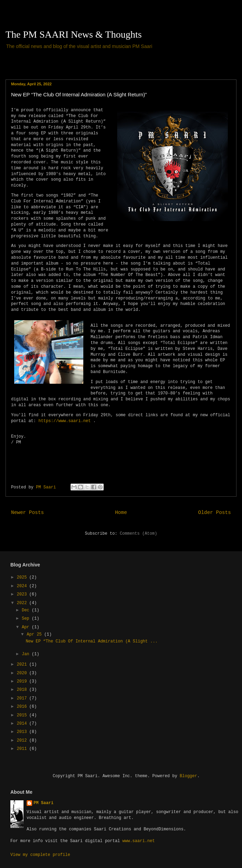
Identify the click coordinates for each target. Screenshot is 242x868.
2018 (23, 690)
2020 (23, 673)
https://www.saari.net (64, 421)
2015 (23, 715)
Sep (27, 619)
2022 (23, 603)
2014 (23, 724)
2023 (23, 594)
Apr (27, 627)
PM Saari (44, 803)
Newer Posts (27, 513)
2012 (23, 741)
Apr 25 (35, 635)
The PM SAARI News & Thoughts (74, 34)
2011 (23, 749)
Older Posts (215, 513)
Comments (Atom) (138, 534)
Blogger (188, 776)
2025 (23, 578)
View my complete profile (40, 855)
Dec (27, 610)
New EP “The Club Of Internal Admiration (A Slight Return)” (79, 94)
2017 (23, 698)
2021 (23, 665)
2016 (23, 707)
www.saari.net (139, 841)
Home (121, 513)
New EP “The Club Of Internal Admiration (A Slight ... (92, 641)
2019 (23, 681)
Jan (27, 654)
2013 (23, 732)
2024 (23, 586)
